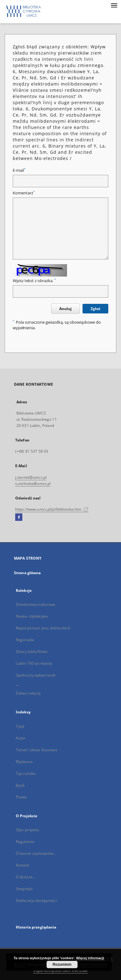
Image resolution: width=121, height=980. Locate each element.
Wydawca (24, 762)
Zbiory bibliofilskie (32, 652)
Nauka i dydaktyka (32, 616)
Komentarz (24, 193)
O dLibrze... (26, 877)
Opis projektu (28, 830)
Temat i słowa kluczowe (37, 750)
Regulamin (25, 842)
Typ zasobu (26, 773)
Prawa (21, 797)
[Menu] (114, 5)
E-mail (19, 170)
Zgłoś (95, 309)
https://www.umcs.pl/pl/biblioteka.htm (52, 509)
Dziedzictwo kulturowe (36, 604)
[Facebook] (19, 517)
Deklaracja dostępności (36, 900)
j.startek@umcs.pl (31, 477)
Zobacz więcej (28, 693)
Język (20, 785)
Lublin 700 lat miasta (34, 663)
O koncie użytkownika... (36, 853)
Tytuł (20, 726)
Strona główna (27, 573)
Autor (21, 738)
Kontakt (22, 865)
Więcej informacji (90, 958)
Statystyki (24, 889)
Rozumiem (62, 964)
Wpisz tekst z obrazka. (34, 281)
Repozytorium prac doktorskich (43, 628)
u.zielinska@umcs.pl (33, 483)
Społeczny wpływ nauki (36, 675)
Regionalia (25, 640)
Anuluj (65, 309)
